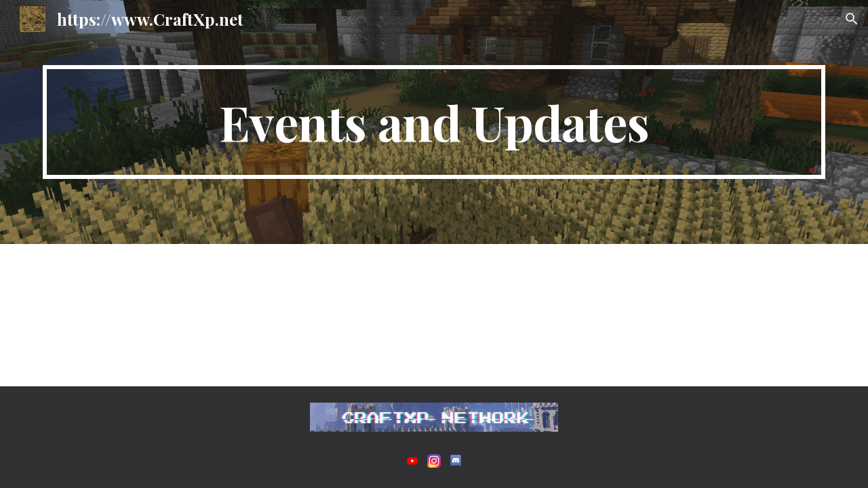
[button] (852, 19)
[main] (434, 122)
